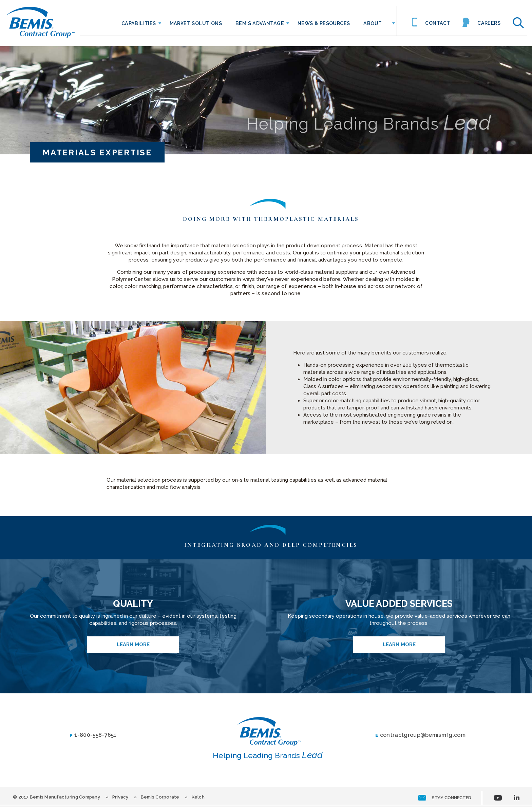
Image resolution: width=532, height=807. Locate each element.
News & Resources (324, 23)
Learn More (133, 645)
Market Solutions (196, 23)
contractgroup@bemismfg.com (420, 735)
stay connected (445, 798)
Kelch (198, 797)
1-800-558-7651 (93, 735)
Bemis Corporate (160, 797)
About (373, 23)
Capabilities (139, 23)
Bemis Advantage (260, 23)
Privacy (120, 797)
